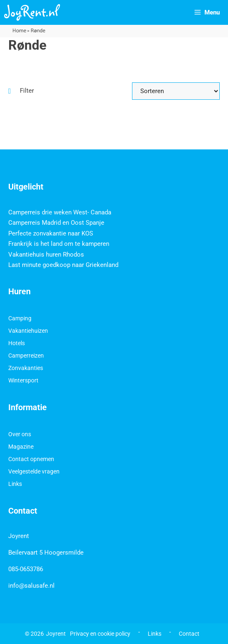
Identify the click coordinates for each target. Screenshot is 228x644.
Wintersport (23, 380)
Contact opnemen (31, 459)
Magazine (21, 447)
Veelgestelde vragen (34, 471)
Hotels (17, 343)
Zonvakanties (26, 368)
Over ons (20, 434)
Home (19, 31)
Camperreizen (26, 356)
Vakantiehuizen (28, 331)
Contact (189, 634)
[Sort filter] (176, 91)
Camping (20, 318)
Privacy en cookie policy (100, 634)
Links (15, 484)
